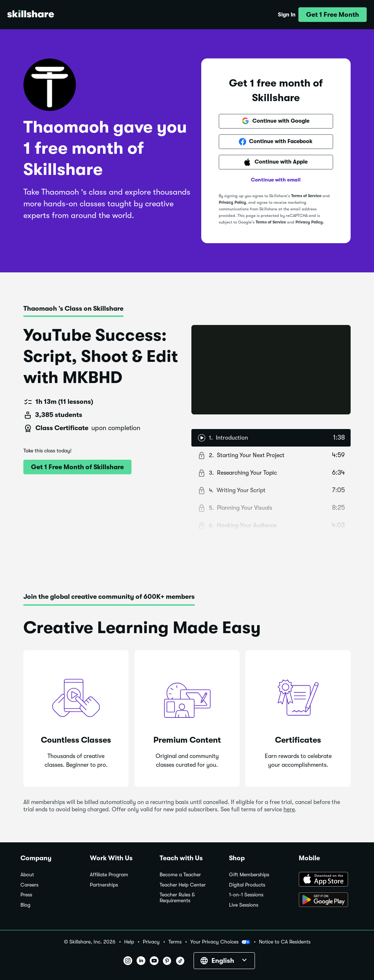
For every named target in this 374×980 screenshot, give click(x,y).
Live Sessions (244, 905)
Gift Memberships (249, 875)
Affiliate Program (109, 875)
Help (129, 942)
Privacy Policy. (310, 222)
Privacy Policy (232, 202)
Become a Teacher (180, 875)
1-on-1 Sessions (246, 895)
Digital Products (247, 885)
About (27, 875)
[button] (333, 15)
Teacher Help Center (183, 885)
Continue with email (276, 180)
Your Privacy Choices (220, 942)
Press (26, 895)
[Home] (31, 15)
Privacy (151, 942)
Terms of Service (306, 196)
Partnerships (104, 885)
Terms (175, 942)
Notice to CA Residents (285, 942)
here (289, 809)
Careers (29, 885)
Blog (25, 905)
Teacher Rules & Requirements (177, 898)
